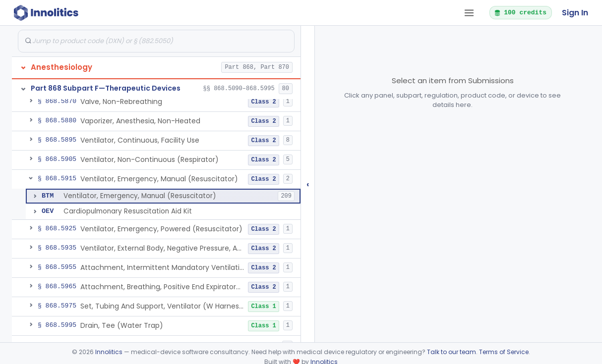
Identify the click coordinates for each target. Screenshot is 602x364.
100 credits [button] (520, 12)
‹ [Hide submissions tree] (308, 184)
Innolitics (109, 352)
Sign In (575, 13)
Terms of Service (504, 352)
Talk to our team (451, 352)
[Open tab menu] (469, 13)
